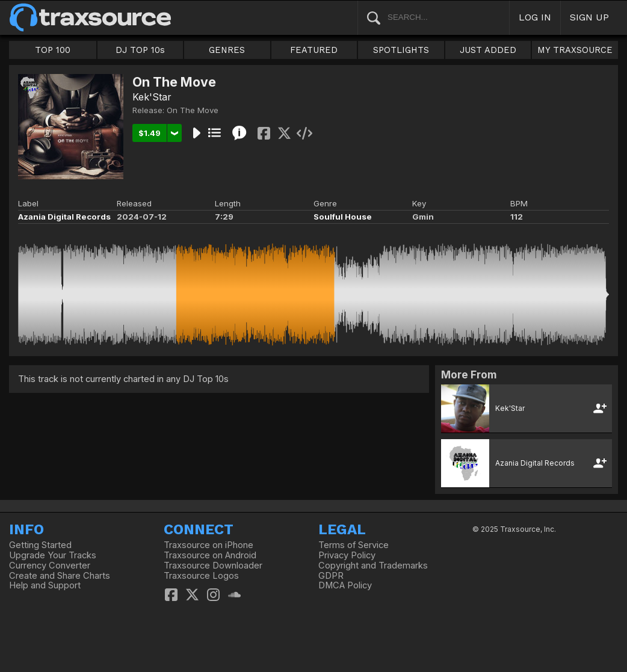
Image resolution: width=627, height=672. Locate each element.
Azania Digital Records (64, 217)
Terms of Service (354, 545)
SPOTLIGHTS (401, 50)
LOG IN (535, 17)
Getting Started (40, 545)
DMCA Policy (345, 585)
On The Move (193, 110)
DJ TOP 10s (140, 50)
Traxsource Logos (201, 576)
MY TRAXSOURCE (575, 50)
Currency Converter (50, 566)
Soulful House (343, 217)
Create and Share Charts (60, 576)
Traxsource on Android (210, 555)
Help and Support (45, 585)
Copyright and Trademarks (373, 566)
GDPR (331, 576)
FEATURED (314, 50)
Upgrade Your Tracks (53, 555)
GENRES (227, 50)
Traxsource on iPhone (208, 545)
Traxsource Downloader (213, 566)
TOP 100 (53, 50)
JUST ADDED (488, 50)
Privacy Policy (347, 555)
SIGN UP (589, 17)
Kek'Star (152, 97)
